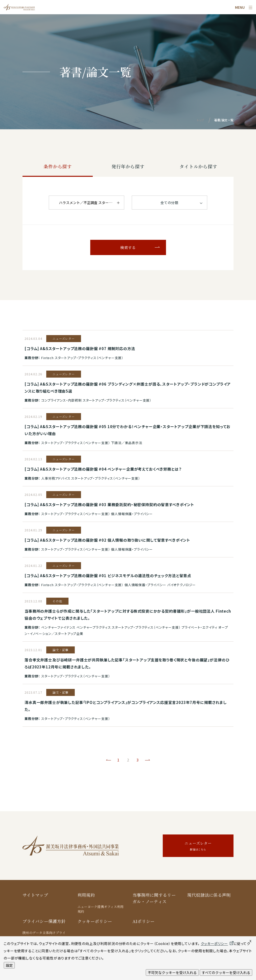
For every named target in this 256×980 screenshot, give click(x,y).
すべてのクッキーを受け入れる (226, 972)
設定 (9, 965)
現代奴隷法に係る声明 (209, 895)
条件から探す (58, 166)
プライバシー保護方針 (44, 921)
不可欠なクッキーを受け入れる (172, 972)
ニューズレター (198, 846)
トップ (200, 120)
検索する (128, 247)
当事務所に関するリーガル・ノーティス (154, 898)
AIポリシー (144, 921)
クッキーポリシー (95, 921)
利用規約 (86, 895)
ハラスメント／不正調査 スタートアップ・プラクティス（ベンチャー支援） (92, 203)
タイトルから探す (198, 166)
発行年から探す (128, 166)
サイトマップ (35, 895)
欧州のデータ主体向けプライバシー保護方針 (44, 935)
